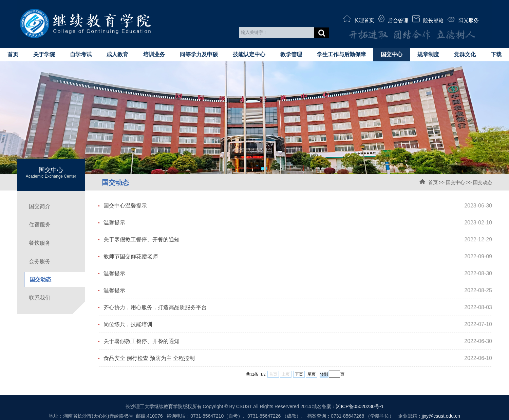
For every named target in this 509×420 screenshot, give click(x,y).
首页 (13, 54)
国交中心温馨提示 (125, 206)
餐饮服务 (40, 243)
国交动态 (483, 182)
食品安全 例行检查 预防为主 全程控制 (149, 358)
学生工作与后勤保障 (341, 54)
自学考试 (81, 54)
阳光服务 (463, 20)
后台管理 (393, 19)
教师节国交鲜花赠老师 (131, 256)
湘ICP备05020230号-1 (360, 406)
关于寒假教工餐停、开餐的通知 (142, 239)
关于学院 (44, 54)
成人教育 (117, 54)
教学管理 (291, 54)
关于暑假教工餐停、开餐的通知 (142, 341)
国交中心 (392, 54)
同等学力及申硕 (199, 54)
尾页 (312, 374)
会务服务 (40, 261)
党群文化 (465, 54)
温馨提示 (114, 223)
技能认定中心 (249, 54)
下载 (496, 54)
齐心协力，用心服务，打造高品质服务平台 (155, 307)
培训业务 (154, 54)
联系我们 (40, 298)
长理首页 (359, 19)
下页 (299, 374)
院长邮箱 (428, 19)
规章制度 (428, 54)
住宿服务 (40, 225)
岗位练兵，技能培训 (128, 324)
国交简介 (40, 206)
